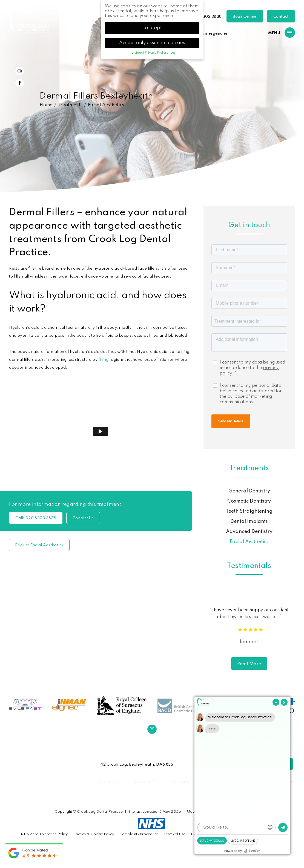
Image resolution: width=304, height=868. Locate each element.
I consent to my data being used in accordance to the (252, 368)
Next (291, 167)
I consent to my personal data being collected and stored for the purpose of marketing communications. (251, 394)
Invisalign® (144, 782)
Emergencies (215, 34)
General (108, 782)
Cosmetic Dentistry (249, 501)
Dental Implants (249, 521)
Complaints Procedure (139, 834)
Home (46, 105)
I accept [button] (152, 28)
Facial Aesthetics (106, 105)
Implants (181, 782)
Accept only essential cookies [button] (152, 43)
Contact (281, 17)
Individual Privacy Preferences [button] (152, 53)
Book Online (245, 17)
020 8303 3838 (206, 17)
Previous (278, 167)
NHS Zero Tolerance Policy (44, 834)
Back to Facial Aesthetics (39, 545)
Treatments (70, 105)
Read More (249, 664)
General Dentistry (249, 491)
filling (104, 360)
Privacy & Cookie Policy (94, 834)
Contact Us (83, 518)
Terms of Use (174, 834)
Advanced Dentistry (249, 532)
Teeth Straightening (249, 511)
